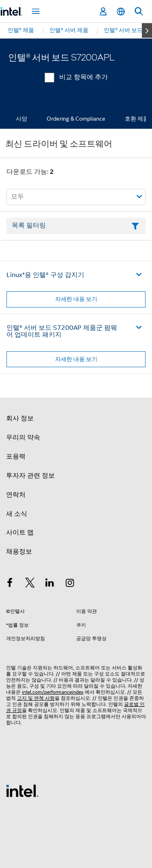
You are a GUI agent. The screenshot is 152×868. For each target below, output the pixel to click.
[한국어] (121, 12)
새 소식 (17, 514)
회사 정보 (20, 418)
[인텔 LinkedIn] (50, 584)
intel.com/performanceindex (53, 692)
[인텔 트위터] (30, 584)
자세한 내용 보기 (76, 299)
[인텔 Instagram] (70, 584)
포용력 (16, 457)
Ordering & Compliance (76, 119)
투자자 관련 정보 (30, 476)
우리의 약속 (23, 437)
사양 (21, 119)
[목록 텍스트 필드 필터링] (76, 226)
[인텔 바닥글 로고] (22, 790)
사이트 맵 (20, 532)
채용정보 (19, 552)
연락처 (16, 495)
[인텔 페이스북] (10, 584)
